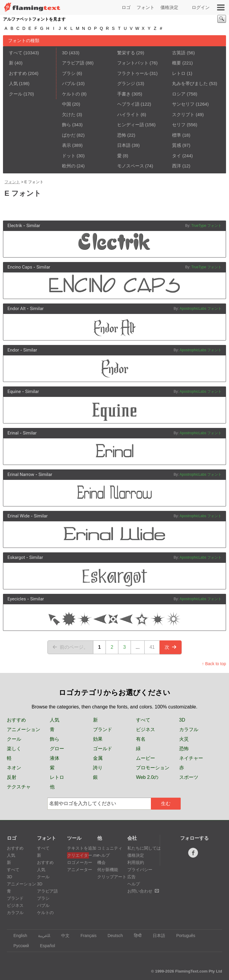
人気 (13, 83)
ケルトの (71, 94)
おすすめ (18, 73)
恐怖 (122, 135)
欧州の (69, 166)
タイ (177, 156)
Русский (18, 946)
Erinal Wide (18, 516)
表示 (66, 145)
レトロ (179, 73)
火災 (184, 739)
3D (65, 53)
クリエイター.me (78, 855)
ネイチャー (191, 758)
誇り (98, 768)
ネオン (14, 768)
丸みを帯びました (190, 83)
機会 (101, 862)
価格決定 (169, 7)
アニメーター (78, 870)
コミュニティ (110, 848)
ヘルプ (103, 855)
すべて (16, 53)
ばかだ (69, 135)
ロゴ (126, 7)
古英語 (179, 53)
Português (183, 936)
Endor (13, 350)
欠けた (69, 114)
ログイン (201, 7)
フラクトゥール (133, 73)
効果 (98, 739)
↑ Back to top (214, 664)
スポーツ (189, 777)
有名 (141, 739)
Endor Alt (17, 309)
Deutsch (112, 936)
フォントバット (133, 63)
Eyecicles (17, 599)
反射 (12, 777)
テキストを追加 (78, 848)
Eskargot (16, 557)
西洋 (177, 166)
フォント (146, 7)
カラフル (189, 729)
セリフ (179, 125)
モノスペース (131, 166)
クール (16, 94)
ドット (69, 156)
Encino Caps (20, 267)
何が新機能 (108, 870)
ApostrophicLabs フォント (201, 309)
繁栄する (126, 53)
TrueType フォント (206, 226)
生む (166, 803)
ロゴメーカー (78, 862)
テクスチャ (19, 787)
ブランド (103, 729)
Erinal (13, 433)
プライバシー (140, 870)
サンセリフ (183, 104)
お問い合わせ (143, 891)
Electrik (15, 226)
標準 (177, 135)
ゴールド (103, 749)
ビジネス (146, 729)
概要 (177, 63)
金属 (98, 758)
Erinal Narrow (21, 474)
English (17, 936)
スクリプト (183, 114)
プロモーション (153, 768)
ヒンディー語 (131, 125)
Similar (33, 226)
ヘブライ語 (128, 104)
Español (45, 946)
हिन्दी (135, 936)
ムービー (146, 758)
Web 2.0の (147, 777)
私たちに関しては (144, 848)
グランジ (126, 83)
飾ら (66, 125)
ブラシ (69, 73)
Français (86, 936)
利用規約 (136, 862)
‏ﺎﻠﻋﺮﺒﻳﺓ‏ (41, 936)
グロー (57, 749)
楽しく (14, 749)
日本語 (124, 145)
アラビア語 (73, 63)
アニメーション (24, 729)
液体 (55, 758)
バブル (69, 83)
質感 (177, 145)
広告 (131, 877)
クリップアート (112, 877)
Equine (14, 392)
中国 (66, 104)
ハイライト (128, 114)
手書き (124, 94)
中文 (62, 936)
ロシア (179, 94)
